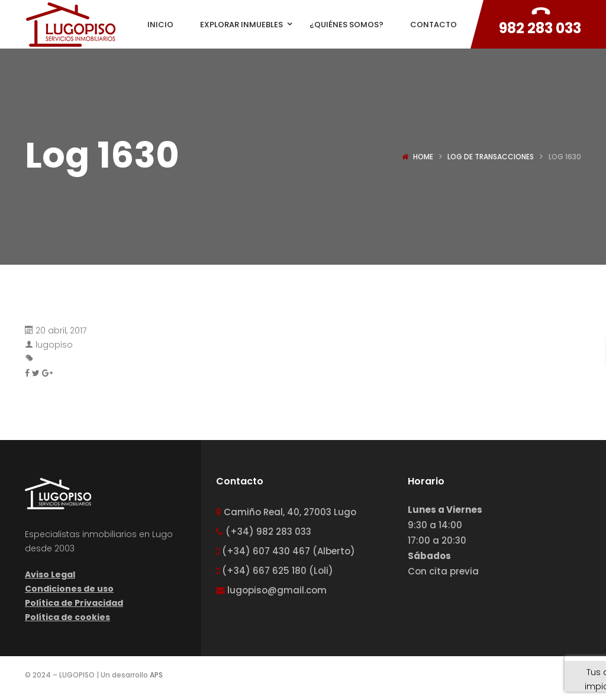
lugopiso (54, 345)
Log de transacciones (491, 157)
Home (423, 157)
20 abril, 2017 (61, 330)
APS (156, 675)
